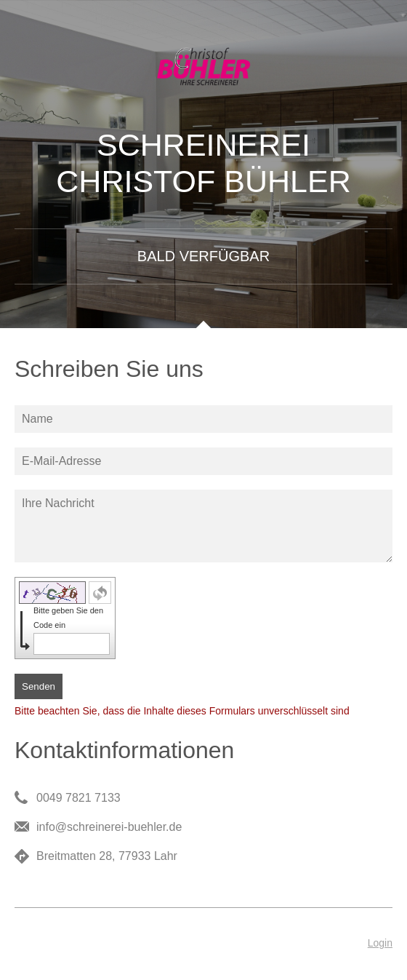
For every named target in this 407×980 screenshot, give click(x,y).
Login (380, 943)
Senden (39, 686)
